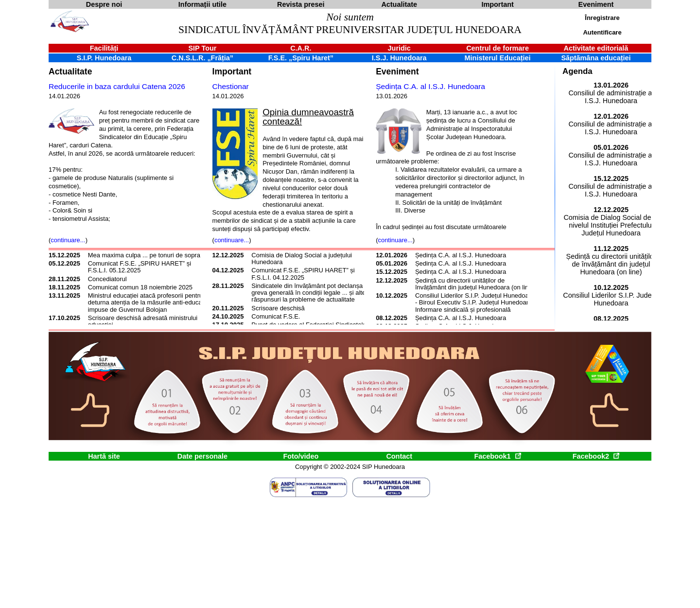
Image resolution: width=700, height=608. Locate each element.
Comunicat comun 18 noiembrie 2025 (140, 287)
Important (232, 72)
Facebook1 (497, 456)
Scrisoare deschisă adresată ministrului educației (143, 321)
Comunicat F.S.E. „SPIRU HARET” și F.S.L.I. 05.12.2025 (140, 267)
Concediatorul (107, 279)
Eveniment (397, 72)
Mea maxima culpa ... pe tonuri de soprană (148, 255)
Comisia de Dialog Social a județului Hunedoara (302, 259)
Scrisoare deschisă (278, 308)
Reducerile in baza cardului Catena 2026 (117, 86)
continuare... (68, 240)
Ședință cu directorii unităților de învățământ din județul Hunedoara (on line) (475, 284)
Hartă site (104, 456)
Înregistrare (602, 18)
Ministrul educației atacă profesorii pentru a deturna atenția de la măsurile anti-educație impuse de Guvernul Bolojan (148, 303)
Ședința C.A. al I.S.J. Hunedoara (430, 86)
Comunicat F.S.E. (276, 316)
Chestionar (231, 86)
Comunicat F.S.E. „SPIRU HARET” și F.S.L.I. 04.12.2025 (303, 274)
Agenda (577, 71)
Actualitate (70, 72)
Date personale (202, 456)
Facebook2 (596, 456)
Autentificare (602, 32)
